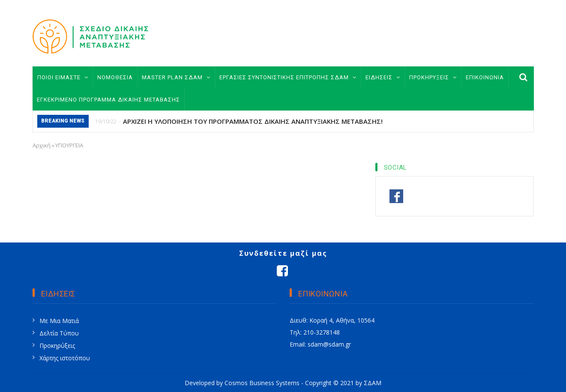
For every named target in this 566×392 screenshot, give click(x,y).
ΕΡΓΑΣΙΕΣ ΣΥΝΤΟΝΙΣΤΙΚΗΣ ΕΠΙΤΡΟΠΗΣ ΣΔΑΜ (288, 77)
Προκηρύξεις (57, 346)
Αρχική (42, 145)
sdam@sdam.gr (329, 344)
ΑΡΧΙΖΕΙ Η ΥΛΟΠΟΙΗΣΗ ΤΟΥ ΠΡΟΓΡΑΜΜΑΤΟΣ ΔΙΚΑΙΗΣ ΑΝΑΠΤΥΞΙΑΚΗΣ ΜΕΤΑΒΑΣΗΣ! (253, 121)
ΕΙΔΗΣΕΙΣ (383, 77)
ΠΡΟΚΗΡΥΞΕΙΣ (433, 77)
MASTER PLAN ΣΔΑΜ (176, 77)
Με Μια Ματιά (59, 321)
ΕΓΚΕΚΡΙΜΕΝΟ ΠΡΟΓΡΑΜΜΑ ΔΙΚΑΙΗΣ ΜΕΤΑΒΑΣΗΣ (108, 100)
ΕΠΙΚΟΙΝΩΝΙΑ (485, 77)
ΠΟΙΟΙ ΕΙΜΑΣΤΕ (63, 77)
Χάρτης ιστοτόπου (65, 358)
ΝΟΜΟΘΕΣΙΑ (115, 77)
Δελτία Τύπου (59, 333)
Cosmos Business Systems (262, 383)
